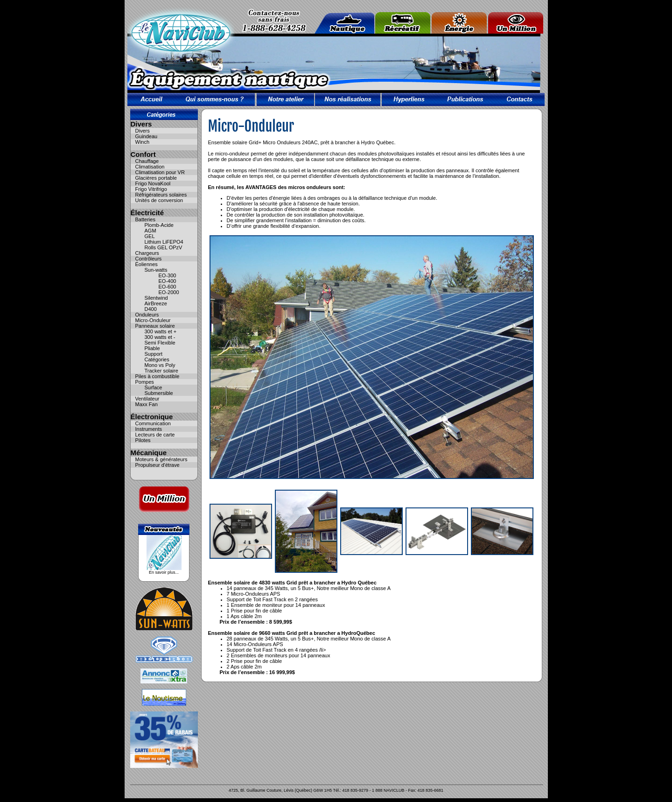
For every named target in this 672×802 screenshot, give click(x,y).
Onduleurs (147, 315)
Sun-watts (156, 270)
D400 (151, 309)
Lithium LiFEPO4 (164, 242)
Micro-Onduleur (153, 320)
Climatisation (150, 167)
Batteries (145, 219)
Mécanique (149, 453)
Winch (143, 142)
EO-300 (168, 275)
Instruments (149, 429)
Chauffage (147, 161)
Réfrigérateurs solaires (161, 195)
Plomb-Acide (159, 225)
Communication (153, 423)
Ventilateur (147, 399)
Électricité (147, 213)
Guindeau (147, 136)
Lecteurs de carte (155, 435)
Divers (141, 124)
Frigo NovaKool (153, 183)
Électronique (152, 417)
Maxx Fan (147, 404)
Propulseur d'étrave (157, 465)
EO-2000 (169, 292)
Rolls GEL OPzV (164, 247)
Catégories (157, 359)
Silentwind (156, 298)
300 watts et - (160, 337)
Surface (154, 387)
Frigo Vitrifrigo (151, 189)
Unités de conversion (159, 200)
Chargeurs (147, 253)
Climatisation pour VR (160, 172)
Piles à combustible (157, 376)
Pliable (152, 348)
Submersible (159, 393)
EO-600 (168, 287)
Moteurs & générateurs (161, 459)
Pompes (145, 382)
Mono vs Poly (160, 365)
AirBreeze (156, 303)
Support (154, 354)
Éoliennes (147, 264)
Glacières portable (156, 178)
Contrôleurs (149, 259)
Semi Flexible (160, 343)
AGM (150, 231)
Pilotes (143, 440)
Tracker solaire (161, 371)
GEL (150, 236)
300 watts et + (161, 331)
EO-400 (168, 281)
